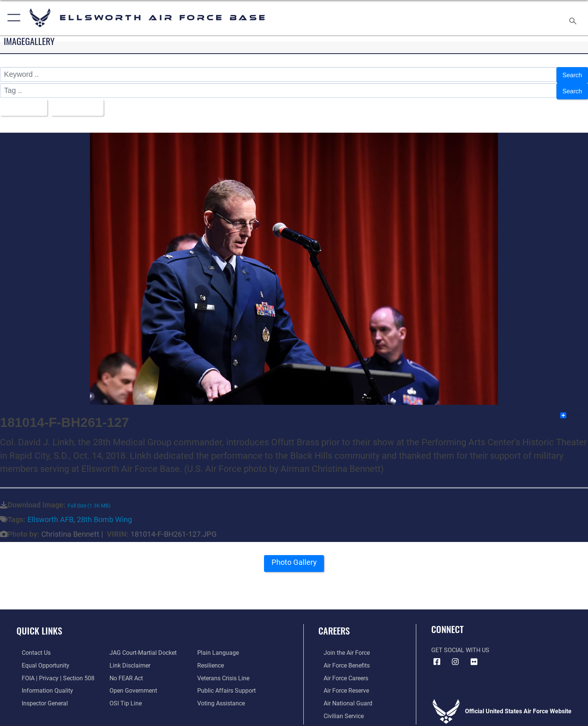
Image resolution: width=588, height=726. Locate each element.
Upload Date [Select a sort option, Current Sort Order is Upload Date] (85, 103)
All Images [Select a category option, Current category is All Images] (24, 103)
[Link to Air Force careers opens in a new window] (341, 673)
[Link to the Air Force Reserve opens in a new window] (341, 686)
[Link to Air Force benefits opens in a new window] (341, 661)
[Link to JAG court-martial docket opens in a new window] (142, 648)
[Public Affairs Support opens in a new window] (228, 686)
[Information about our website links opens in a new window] (128, 661)
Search (570, 74)
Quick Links (39, 626)
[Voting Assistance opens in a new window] (223, 698)
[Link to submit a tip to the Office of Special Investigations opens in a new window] (124, 698)
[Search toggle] (574, 18)
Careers (334, 626)
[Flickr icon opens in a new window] (474, 657)
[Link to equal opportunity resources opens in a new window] (40, 661)
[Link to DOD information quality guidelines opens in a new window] (42, 686)
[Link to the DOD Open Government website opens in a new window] (132, 686)
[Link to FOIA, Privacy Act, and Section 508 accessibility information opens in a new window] (53, 673)
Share (574, 411)
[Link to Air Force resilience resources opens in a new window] (212, 661)
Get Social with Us (460, 646)
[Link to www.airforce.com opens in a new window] (341, 648)
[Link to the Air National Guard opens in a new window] (343, 698)
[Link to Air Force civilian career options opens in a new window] (338, 711)
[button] (12, 18)
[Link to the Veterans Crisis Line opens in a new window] (225, 673)
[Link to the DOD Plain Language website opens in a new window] (220, 648)
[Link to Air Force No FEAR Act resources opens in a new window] (125, 673)
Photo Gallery (294, 560)
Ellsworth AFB (50, 515)
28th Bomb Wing (104, 515)
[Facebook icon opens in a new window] (437, 657)
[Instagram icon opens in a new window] (455, 657)
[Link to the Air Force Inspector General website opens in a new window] (40, 698)
